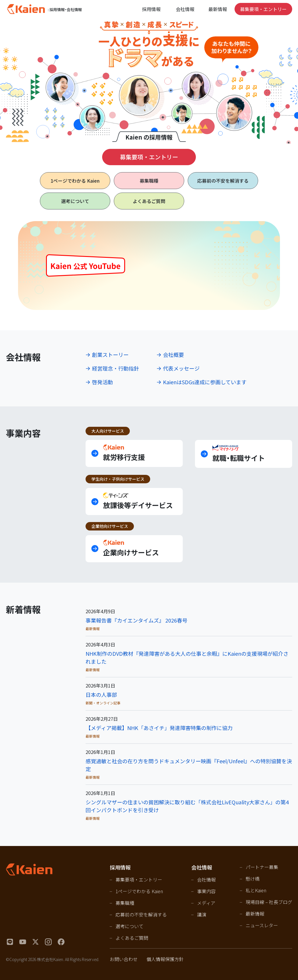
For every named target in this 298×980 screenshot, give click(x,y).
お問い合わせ (124, 959)
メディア (206, 903)
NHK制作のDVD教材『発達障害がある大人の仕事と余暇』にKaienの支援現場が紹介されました (187, 657)
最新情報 (218, 9)
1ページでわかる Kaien (139, 891)
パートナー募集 (262, 867)
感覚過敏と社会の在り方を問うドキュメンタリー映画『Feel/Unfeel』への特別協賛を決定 (189, 765)
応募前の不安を (223, 181)
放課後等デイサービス (138, 501)
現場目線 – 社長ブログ (269, 902)
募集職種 (149, 181)
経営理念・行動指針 (116, 368)
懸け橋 (253, 879)
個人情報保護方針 (165, 959)
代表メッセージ (181, 368)
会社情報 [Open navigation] (185, 9)
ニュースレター (262, 925)
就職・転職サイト (239, 454)
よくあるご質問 (149, 201)
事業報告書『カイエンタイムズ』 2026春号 (136, 620)
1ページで (75, 181)
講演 (202, 914)
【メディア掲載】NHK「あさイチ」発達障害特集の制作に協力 (159, 728)
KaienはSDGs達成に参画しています (205, 382)
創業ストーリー (110, 355)
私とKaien (256, 890)
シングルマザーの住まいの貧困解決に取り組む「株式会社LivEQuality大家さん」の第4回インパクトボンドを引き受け (187, 806)
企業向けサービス (131, 548)
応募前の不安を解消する (141, 914)
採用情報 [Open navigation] (151, 9)
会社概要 (173, 355)
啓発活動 (102, 382)
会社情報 (206, 879)
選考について (75, 201)
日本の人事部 (101, 695)
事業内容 (206, 891)
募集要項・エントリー (263, 9)
